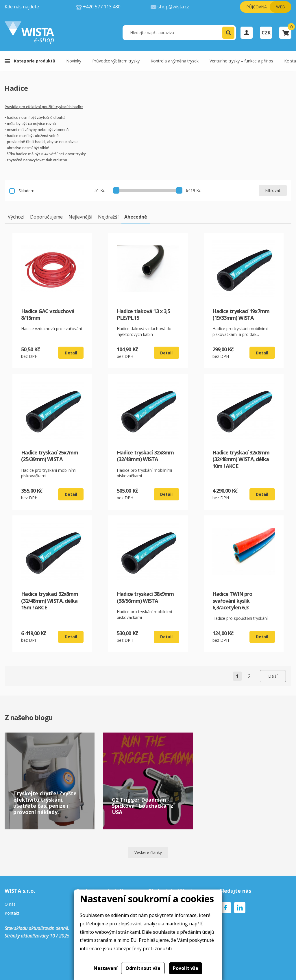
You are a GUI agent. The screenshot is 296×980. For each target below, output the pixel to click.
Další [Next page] (273, 676)
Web (281, 7)
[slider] (116, 190)
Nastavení (106, 968)
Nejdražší (108, 217)
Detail (71, 353)
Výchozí (16, 217)
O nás (10, 904)
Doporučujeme (46, 217)
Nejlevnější (80, 217)
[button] (228, 33)
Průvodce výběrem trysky (116, 61)
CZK (266, 33)
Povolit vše (186, 968)
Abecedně (136, 217)
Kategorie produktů (35, 61)
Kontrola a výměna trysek (175, 61)
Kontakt (12, 913)
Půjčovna (257, 7)
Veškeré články (148, 852)
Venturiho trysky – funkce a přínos (241, 61)
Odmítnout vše (143, 968)
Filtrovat (273, 190)
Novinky (74, 61)
